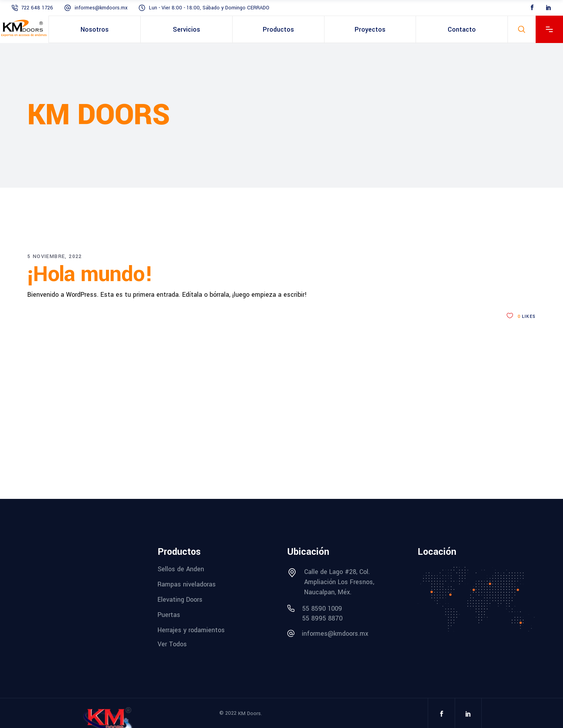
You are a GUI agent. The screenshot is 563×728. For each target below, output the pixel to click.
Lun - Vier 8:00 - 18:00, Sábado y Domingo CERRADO (209, 8)
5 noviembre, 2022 (55, 256)
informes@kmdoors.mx (101, 8)
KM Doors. (250, 714)
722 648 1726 (37, 8)
